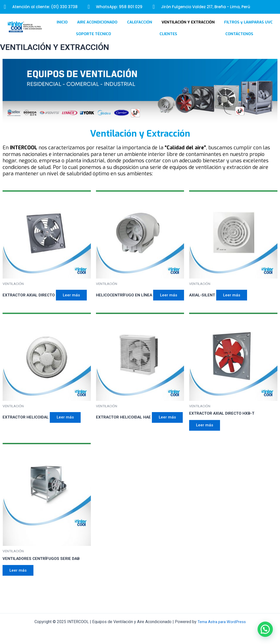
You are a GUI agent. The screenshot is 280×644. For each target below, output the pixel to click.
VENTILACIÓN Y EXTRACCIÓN (188, 29)
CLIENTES (168, 41)
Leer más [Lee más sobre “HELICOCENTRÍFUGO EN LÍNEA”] (112, 311)
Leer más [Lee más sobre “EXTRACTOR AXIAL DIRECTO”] (74, 303)
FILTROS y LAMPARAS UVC (248, 29)
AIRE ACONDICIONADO (97, 29)
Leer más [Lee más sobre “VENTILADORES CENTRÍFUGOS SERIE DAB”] (19, 588)
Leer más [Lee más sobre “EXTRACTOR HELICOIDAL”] (68, 434)
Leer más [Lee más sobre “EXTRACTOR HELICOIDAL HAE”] (112, 442)
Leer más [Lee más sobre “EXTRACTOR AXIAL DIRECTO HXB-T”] (206, 442)
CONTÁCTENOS (239, 41)
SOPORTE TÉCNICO (94, 41)
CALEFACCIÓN (140, 29)
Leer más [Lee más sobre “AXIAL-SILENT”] (233, 303)
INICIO (62, 29)
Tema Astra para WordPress (222, 622)
